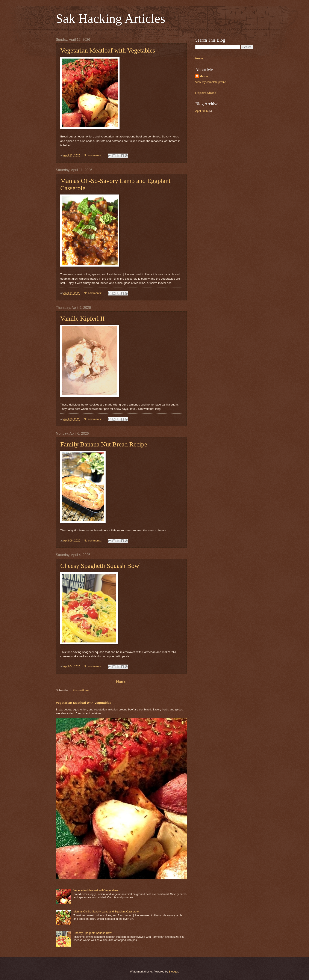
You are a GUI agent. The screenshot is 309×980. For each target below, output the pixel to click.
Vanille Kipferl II (83, 318)
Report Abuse (206, 93)
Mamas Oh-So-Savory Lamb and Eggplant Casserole (106, 911)
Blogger (174, 972)
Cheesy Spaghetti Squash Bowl (101, 566)
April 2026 (201, 111)
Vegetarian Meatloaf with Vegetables (108, 50)
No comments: (93, 155)
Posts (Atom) (81, 690)
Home (121, 682)
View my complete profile (211, 82)
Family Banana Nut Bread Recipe (104, 444)
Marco (204, 76)
